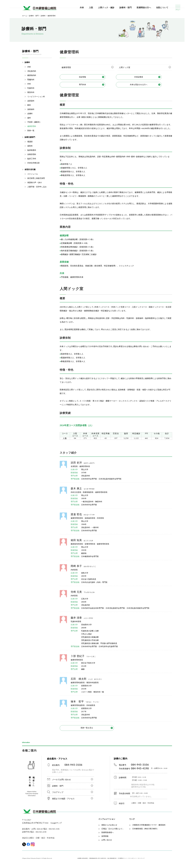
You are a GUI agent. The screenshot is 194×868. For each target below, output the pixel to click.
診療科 (27, 62)
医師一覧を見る (87, 729)
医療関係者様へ (108, 834)
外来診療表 (143, 77)
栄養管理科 (32, 154)
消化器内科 (32, 71)
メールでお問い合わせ (61, 781)
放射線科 (31, 109)
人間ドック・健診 (106, 8)
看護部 (30, 142)
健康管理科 (32, 126)
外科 (29, 84)
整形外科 (31, 92)
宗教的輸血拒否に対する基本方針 (98, 860)
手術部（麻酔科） (34, 122)
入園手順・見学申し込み (37, 187)
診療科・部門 (126, 8)
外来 (82, 8)
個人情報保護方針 (112, 860)
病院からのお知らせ (109, 827)
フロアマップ (58, 794)
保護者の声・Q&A (35, 183)
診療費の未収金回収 (83, 860)
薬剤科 (30, 146)
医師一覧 (31, 131)
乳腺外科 (31, 88)
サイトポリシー (132, 860)
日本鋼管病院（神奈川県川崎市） (145, 831)
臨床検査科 (32, 150)
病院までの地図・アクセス (63, 801)
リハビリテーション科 (36, 97)
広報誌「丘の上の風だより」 (113, 831)
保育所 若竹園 (30, 170)
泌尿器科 (31, 101)
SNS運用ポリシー (123, 860)
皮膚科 (30, 114)
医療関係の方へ (144, 8)
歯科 (29, 118)
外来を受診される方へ (143, 86)
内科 (29, 67)
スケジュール (33, 174)
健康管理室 (66, 67)
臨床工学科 (32, 159)
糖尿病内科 (32, 75)
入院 (91, 8)
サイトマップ (141, 860)
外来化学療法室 (33, 163)
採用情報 (105, 838)
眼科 (29, 105)
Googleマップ (56, 825)
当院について (162, 8)
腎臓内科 (31, 80)
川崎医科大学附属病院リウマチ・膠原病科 (149, 827)
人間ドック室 (125, 67)
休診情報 (87, 77)
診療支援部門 (30, 137)
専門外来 (87, 86)
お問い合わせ (107, 842)
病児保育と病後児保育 (36, 178)
